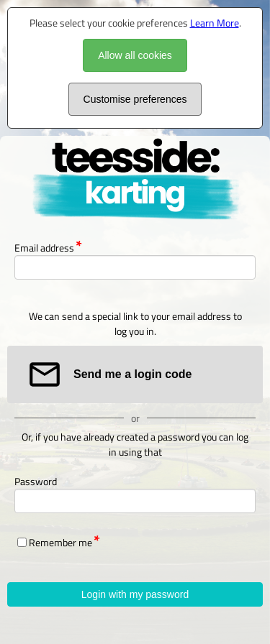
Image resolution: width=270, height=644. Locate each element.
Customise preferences (135, 99)
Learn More (215, 23)
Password (36, 481)
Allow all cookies (135, 55)
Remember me (60, 542)
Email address (44, 248)
